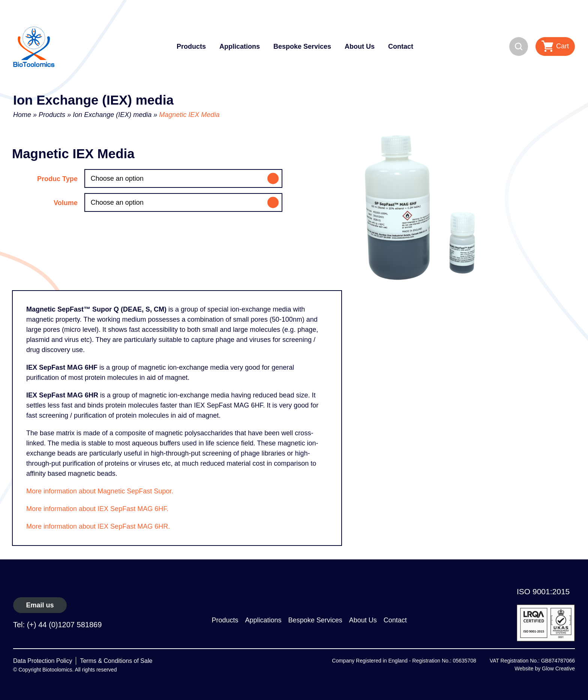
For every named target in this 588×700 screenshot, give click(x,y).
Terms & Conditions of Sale (116, 661)
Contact (401, 46)
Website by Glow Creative (545, 669)
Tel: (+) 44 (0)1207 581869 (57, 625)
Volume (66, 203)
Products (191, 46)
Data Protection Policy (43, 661)
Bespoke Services (302, 46)
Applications (240, 46)
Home (22, 115)
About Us (360, 46)
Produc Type (57, 179)
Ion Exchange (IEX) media (112, 115)
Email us (40, 605)
